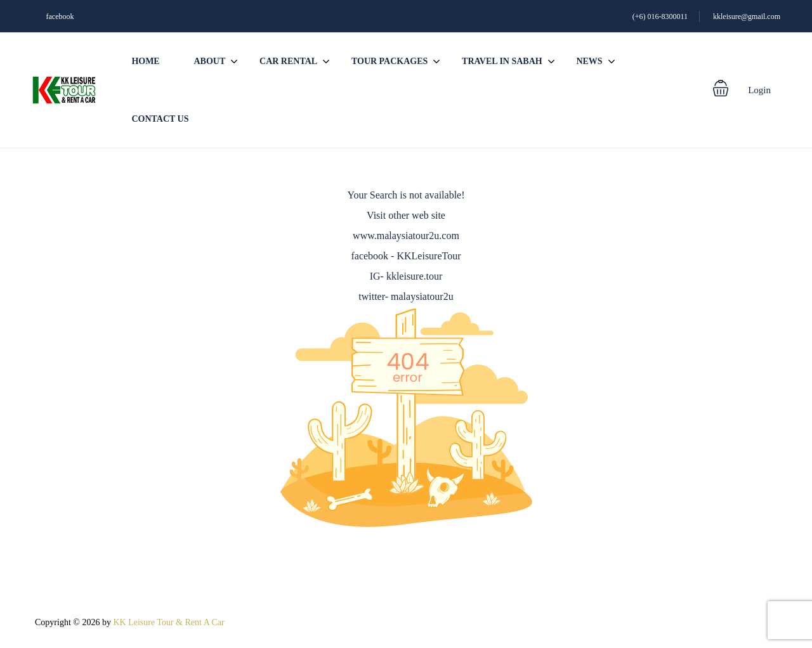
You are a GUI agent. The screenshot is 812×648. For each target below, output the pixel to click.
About (209, 61)
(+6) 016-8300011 (660, 16)
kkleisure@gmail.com (747, 16)
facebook (60, 16)
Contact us (160, 119)
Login (759, 90)
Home (145, 61)
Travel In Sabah (502, 61)
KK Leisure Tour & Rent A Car (168, 622)
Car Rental (288, 61)
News (589, 61)
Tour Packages (390, 61)
